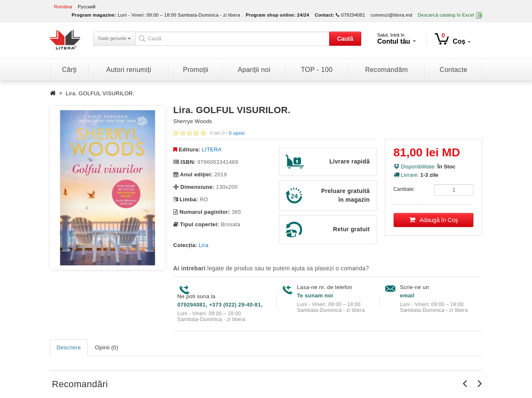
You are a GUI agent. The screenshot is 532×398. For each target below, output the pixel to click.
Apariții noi (254, 70)
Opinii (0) (107, 347)
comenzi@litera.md (392, 15)
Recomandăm (386, 70)
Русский (87, 7)
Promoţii (196, 70)
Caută (345, 39)
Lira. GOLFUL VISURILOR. (100, 93)
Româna (63, 7)
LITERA (212, 150)
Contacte (454, 70)
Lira (204, 245)
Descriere (69, 347)
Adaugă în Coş (434, 220)
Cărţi (69, 70)
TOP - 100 (317, 70)
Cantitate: (404, 189)
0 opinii (237, 133)
